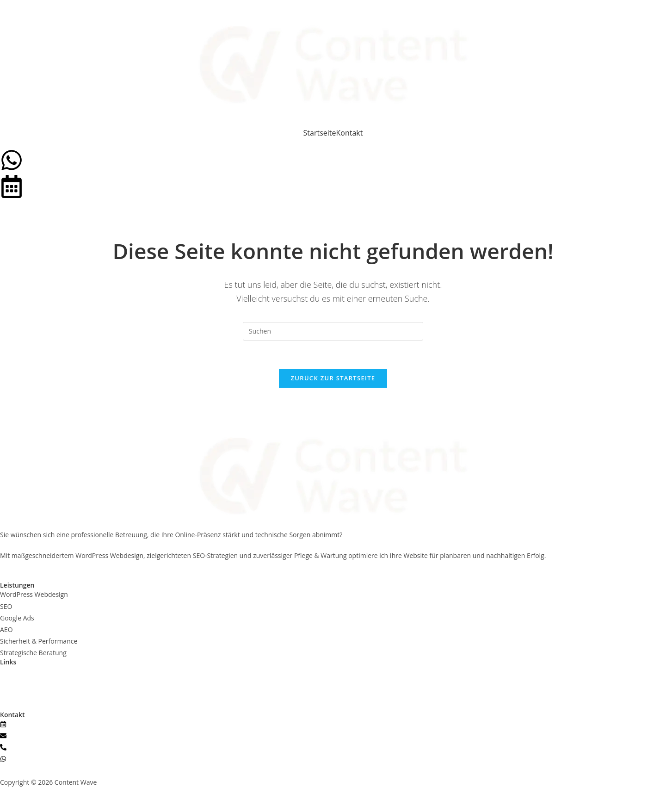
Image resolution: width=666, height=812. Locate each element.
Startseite (320, 133)
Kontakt (350, 133)
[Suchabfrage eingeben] (333, 331)
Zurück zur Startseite (333, 378)
